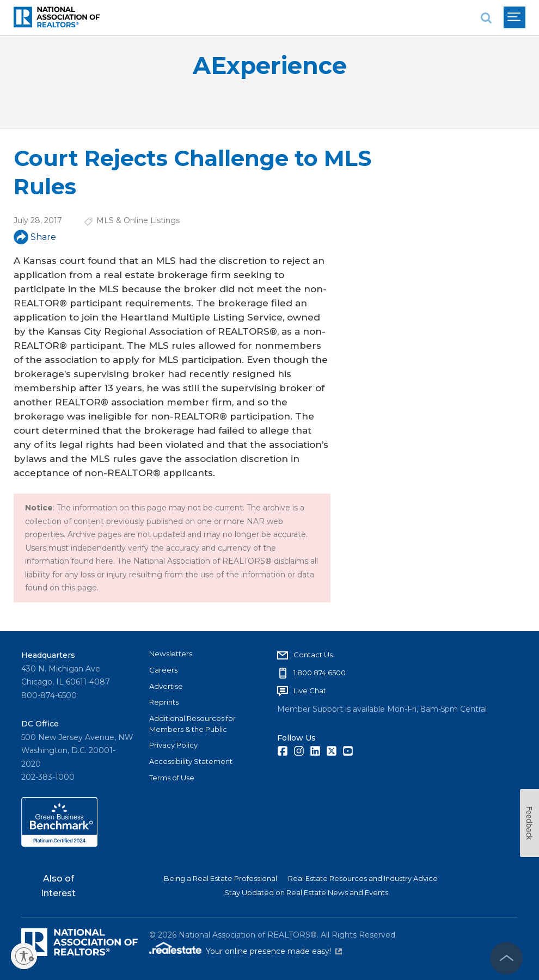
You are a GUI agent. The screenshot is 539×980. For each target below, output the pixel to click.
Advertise (166, 686)
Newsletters (171, 654)
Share (35, 237)
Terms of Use (172, 778)
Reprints (164, 702)
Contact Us (313, 655)
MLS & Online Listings (138, 220)
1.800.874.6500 (320, 673)
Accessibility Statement (191, 761)
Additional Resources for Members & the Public (192, 724)
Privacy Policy (173, 745)
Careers (163, 670)
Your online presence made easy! (274, 951)
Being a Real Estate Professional (220, 878)
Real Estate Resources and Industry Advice (363, 878)
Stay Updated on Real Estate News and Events (306, 892)
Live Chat (310, 691)
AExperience (270, 66)
